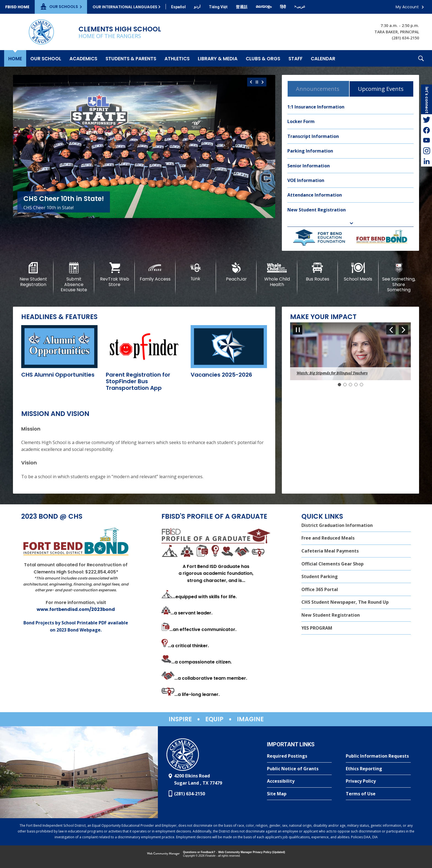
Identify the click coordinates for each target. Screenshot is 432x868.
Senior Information (309, 166)
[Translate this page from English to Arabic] (300, 6)
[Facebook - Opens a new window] (426, 130)
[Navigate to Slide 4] (356, 385)
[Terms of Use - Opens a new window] (378, 794)
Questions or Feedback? (199, 852)
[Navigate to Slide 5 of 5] (391, 330)
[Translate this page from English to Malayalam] (264, 6)
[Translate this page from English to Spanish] (178, 7)
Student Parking (320, 576)
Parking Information (310, 151)
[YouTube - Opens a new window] (426, 140)
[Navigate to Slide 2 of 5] (403, 330)
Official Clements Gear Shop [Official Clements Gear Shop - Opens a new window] (333, 564)
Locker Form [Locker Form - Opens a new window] (301, 121)
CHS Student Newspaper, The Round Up (345, 602)
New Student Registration (317, 210)
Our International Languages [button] (125, 7)
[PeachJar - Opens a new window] (236, 272)
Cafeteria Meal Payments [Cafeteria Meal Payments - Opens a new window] (330, 551)
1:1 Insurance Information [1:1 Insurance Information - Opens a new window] (316, 107)
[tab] (318, 89)
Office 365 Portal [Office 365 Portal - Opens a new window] (320, 589)
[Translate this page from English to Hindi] (283, 7)
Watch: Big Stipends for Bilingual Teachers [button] (332, 373)
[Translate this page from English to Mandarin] (242, 7)
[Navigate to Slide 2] (345, 385)
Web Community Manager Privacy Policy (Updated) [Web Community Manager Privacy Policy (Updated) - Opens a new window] (252, 852)
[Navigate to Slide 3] (350, 385)
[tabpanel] (350, 159)
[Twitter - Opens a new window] (426, 119)
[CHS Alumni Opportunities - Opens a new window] (58, 375)
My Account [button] (407, 7)
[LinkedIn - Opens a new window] (426, 161)
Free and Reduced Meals (328, 538)
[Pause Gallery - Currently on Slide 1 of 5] (298, 330)
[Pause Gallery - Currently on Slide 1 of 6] (257, 82)
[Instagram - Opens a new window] (426, 151)
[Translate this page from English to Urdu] (197, 6)
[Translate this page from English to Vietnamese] (218, 7)
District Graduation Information (337, 525)
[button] (421, 58)
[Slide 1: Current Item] (339, 385)
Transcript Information (313, 136)
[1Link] (196, 272)
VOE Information (306, 180)
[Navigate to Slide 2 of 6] (264, 82)
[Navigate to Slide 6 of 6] (250, 82)
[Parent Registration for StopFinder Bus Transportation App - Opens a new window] (138, 381)
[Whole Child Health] (277, 275)
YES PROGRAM (317, 628)
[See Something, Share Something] (399, 277)
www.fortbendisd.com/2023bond (76, 609)
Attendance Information (315, 195)
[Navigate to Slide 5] (361, 385)
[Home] (15, 58)
